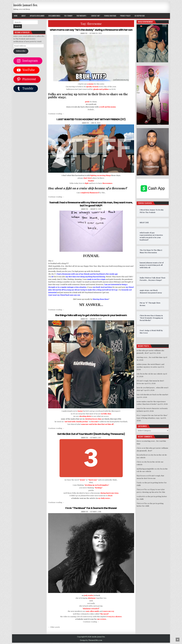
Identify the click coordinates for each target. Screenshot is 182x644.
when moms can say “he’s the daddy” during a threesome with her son (91, 30)
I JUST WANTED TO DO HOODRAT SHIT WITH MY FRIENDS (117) (91, 119)
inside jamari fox (25, 5)
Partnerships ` (82, 16)
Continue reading (56, 114)
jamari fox (84, 33)
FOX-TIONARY (68, 16)
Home (16, 16)
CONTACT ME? (96, 16)
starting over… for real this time (150, 357)
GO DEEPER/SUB (140, 16)
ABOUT (24, 16)
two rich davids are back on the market (152, 395)
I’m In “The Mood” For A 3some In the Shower (91, 508)
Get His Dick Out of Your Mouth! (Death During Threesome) (91, 434)
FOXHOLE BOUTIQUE (110, 16)
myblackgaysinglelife (145, 469)
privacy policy (125, 16)
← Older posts (54, 627)
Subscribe (21, 51)
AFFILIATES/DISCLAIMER (37, 16)
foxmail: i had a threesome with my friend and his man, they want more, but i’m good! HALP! (91, 204)
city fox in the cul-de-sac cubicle (150, 374)
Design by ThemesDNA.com (91, 640)
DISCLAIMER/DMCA (54, 16)
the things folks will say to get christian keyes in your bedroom (91, 315)
